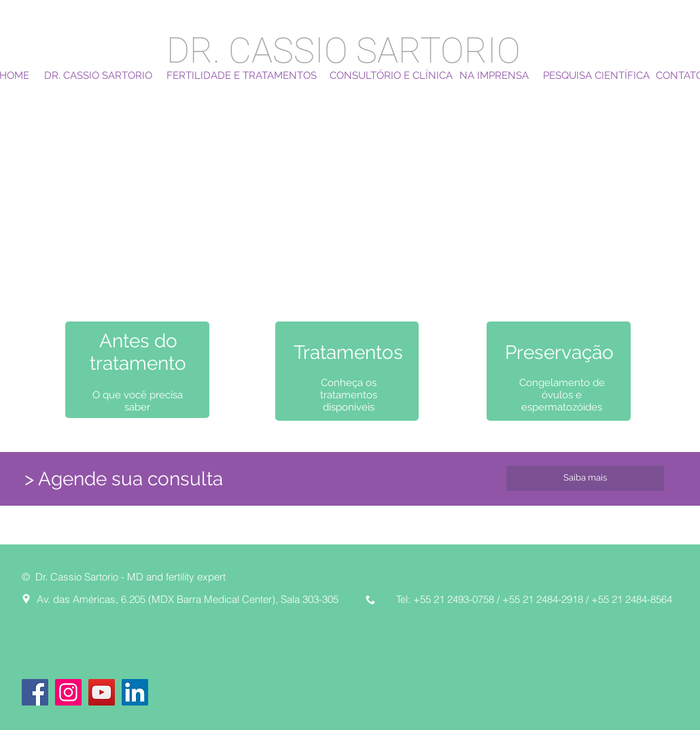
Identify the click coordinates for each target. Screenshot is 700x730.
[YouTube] (102, 692)
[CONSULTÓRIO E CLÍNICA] (391, 75)
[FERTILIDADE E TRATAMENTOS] (242, 75)
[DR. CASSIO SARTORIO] (98, 75)
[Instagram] (68, 692)
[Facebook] (35, 692)
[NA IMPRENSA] (494, 75)
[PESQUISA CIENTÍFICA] (596, 75)
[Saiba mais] (585, 478)
